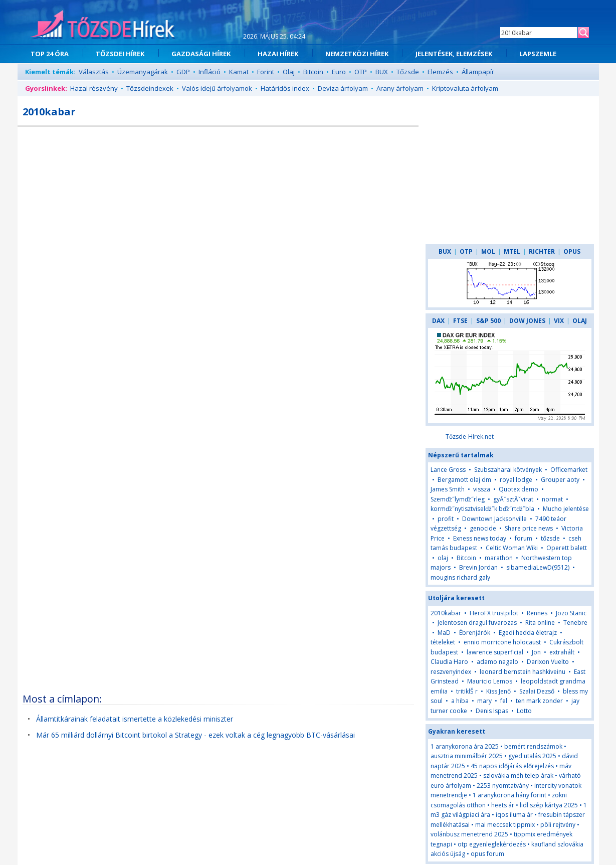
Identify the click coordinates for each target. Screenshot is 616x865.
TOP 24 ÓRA (50, 54)
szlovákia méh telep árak (518, 775)
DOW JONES (527, 321)
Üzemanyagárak (143, 72)
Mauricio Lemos (490, 681)
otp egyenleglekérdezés (492, 844)
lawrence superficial (495, 652)
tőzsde (550, 538)
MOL (488, 251)
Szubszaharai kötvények (508, 470)
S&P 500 (488, 321)
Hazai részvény (94, 88)
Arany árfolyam (400, 88)
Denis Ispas (492, 711)
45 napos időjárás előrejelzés (512, 766)
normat (552, 499)
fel (504, 701)
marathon (499, 558)
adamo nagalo (497, 662)
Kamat (239, 72)
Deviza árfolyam (343, 88)
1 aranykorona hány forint (509, 795)
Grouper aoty (560, 480)
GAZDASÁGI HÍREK (201, 54)
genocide (483, 528)
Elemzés (440, 72)
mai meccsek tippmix (505, 825)
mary (484, 701)
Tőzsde (408, 72)
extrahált (562, 652)
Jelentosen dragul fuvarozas (477, 623)
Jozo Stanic (571, 613)
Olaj (289, 72)
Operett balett (567, 548)
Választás (94, 72)
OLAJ (580, 321)
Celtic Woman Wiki (512, 548)
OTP (361, 72)
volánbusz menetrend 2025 (469, 834)
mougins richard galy (460, 577)
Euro (339, 72)
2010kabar (446, 613)
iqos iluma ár (514, 815)
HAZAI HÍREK (278, 54)
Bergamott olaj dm (464, 480)
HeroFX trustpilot (494, 613)
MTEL (512, 251)
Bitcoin (313, 72)
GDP (183, 72)
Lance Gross (448, 470)
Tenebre (575, 623)
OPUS (572, 251)
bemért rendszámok (533, 746)
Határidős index (285, 88)
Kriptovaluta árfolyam (465, 88)
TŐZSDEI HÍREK (120, 54)
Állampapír (478, 72)
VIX (559, 321)
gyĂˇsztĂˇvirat (513, 499)
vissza (482, 489)
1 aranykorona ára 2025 (465, 746)
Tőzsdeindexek (150, 88)
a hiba (460, 701)
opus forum (487, 854)
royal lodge (516, 480)
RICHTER (542, 251)
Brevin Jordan (478, 567)
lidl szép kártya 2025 (549, 805)
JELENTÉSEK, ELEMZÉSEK (454, 54)
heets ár (503, 805)
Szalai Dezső (537, 691)
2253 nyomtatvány (503, 786)
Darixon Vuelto (548, 662)
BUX (382, 72)
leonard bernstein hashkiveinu (523, 672)
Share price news (529, 528)
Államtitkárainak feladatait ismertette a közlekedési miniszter (135, 719)
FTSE (460, 321)
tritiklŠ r (467, 691)
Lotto (524, 711)
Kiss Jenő (498, 691)
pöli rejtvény (558, 825)
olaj (443, 558)
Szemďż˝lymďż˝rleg (458, 499)
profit (446, 519)
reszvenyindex (451, 672)
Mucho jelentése (566, 509)
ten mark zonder (539, 701)
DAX (438, 321)
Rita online (540, 623)
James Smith (448, 489)
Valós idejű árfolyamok (217, 88)
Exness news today (480, 538)
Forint (266, 72)
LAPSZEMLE (538, 54)
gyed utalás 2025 (532, 756)
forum (524, 538)
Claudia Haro (449, 662)
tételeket (443, 642)
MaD (444, 633)
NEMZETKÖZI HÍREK (357, 54)
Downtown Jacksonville (494, 519)
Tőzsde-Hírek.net (470, 437)
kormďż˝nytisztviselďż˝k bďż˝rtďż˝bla (482, 509)
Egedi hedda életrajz (528, 633)
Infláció (210, 72)
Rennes (537, 613)
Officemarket (569, 470)
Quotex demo (519, 489)
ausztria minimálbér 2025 (467, 756)
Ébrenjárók (475, 633)
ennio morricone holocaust (502, 642)
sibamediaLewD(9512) (538, 567)
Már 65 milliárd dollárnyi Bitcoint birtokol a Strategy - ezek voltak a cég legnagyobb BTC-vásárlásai (195, 735)
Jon (537, 652)
